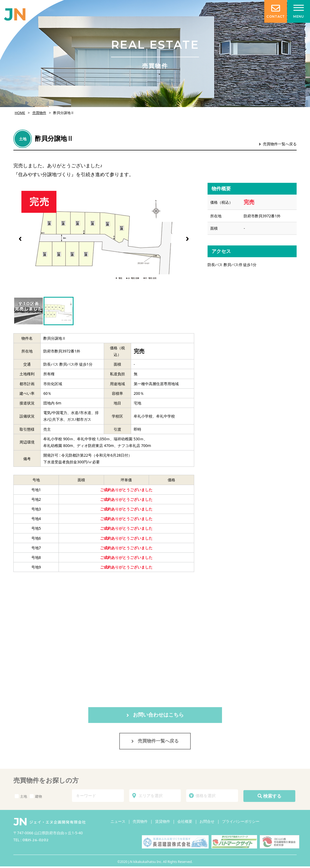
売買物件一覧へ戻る (278, 144)
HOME (20, 113)
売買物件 (39, 113)
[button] (187, 239)
